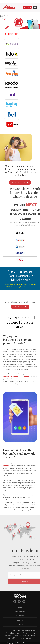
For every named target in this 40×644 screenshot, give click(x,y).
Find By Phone (20, 611)
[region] (20, 22)
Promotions (20, 615)
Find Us (27, 7)
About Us (20, 624)
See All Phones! (18, 182)
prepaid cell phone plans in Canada (17, 376)
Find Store (18, 307)
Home (20, 607)
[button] (20, 22)
